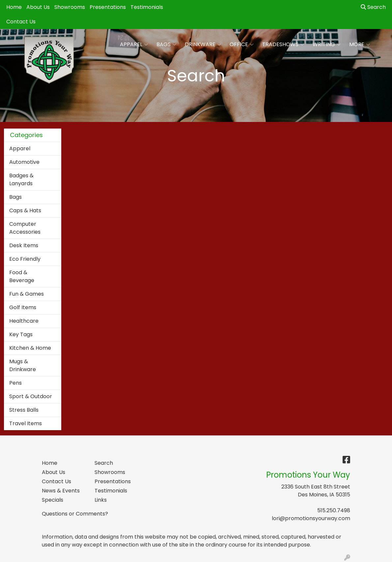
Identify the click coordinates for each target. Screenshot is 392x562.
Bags (166, 44)
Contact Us (21, 22)
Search (373, 7)
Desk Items (24, 245)
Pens (15, 383)
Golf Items (23, 307)
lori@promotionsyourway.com (311, 518)
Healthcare (24, 321)
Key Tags (21, 334)
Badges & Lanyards (21, 179)
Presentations (108, 7)
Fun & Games (27, 294)
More (360, 44)
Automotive (24, 162)
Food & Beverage (22, 276)
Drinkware (203, 44)
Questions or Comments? (75, 514)
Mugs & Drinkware (23, 365)
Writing (327, 44)
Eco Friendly (25, 259)
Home (14, 7)
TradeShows (283, 44)
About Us (38, 7)
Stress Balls (24, 410)
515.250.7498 (334, 510)
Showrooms (70, 7)
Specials (53, 500)
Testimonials (147, 7)
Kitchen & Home (30, 348)
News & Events (61, 491)
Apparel (134, 44)
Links (101, 500)
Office (242, 44)
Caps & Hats (25, 210)
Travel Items (26, 423)
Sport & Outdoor (31, 396)
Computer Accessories (25, 228)
